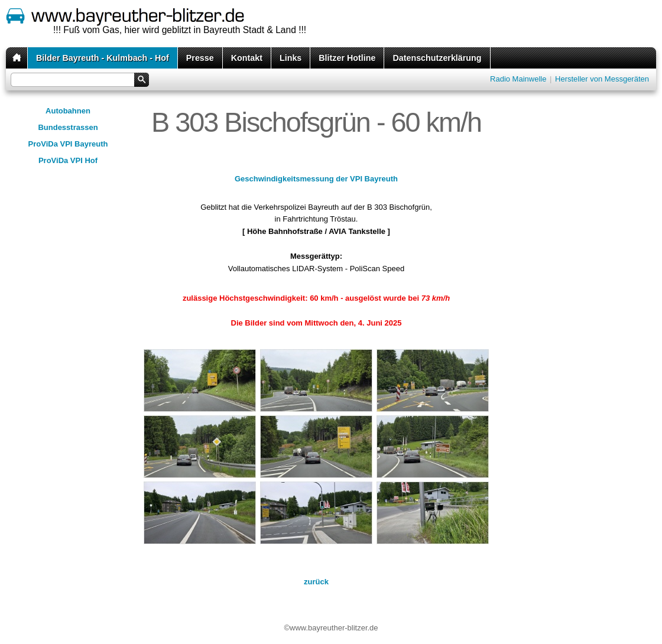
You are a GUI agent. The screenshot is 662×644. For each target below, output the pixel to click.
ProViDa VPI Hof (68, 160)
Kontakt (247, 58)
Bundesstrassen (68, 127)
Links (291, 58)
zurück (316, 582)
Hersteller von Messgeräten (602, 79)
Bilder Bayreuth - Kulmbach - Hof (103, 58)
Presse (200, 58)
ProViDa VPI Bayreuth (68, 144)
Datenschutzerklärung (437, 58)
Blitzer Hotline (347, 58)
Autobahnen (68, 111)
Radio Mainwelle (518, 79)
